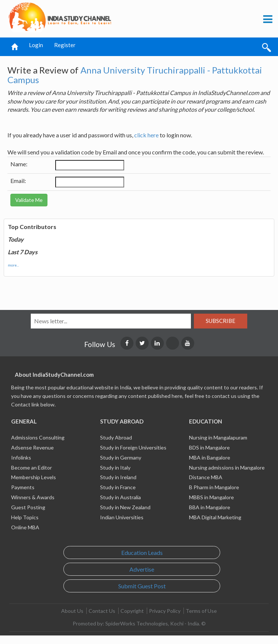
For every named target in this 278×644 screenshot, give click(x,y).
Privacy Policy (165, 611)
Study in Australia (120, 497)
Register (65, 45)
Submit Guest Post (142, 586)
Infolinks (21, 457)
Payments (23, 487)
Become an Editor (32, 468)
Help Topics (25, 517)
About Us (72, 611)
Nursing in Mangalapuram (218, 437)
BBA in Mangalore (210, 507)
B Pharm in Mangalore (214, 487)
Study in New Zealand (125, 507)
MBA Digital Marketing (215, 517)
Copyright (132, 611)
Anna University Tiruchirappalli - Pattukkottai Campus (135, 75)
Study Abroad (116, 437)
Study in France (118, 487)
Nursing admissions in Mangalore (227, 468)
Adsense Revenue (32, 447)
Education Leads (142, 553)
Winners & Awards (33, 497)
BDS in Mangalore (209, 447)
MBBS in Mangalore (211, 497)
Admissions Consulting (38, 437)
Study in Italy (115, 468)
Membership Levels (34, 477)
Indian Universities (122, 517)
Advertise (142, 569)
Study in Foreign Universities (133, 447)
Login (36, 45)
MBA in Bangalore (210, 457)
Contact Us (102, 611)
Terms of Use (201, 611)
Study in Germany (121, 457)
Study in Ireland (118, 477)
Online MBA (25, 527)
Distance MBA (206, 477)
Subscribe (221, 321)
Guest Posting (28, 507)
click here (146, 135)
